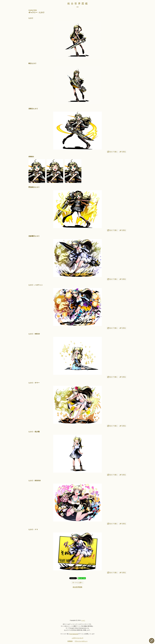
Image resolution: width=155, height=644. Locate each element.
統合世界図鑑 (78, 4)
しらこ (83, 620)
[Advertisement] (77, 604)
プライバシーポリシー (81, 641)
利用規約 (70, 641)
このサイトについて (78, 638)
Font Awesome (74, 634)
